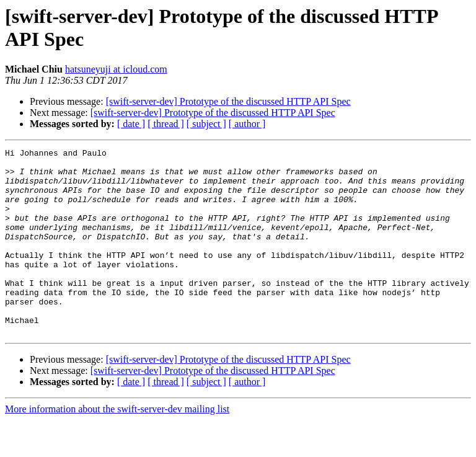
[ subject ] (206, 124)
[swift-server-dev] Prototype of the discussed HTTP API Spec (228, 101)
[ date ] (131, 124)
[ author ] (247, 124)
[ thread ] (166, 124)
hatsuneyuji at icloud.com (116, 69)
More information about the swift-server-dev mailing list (117, 446)
